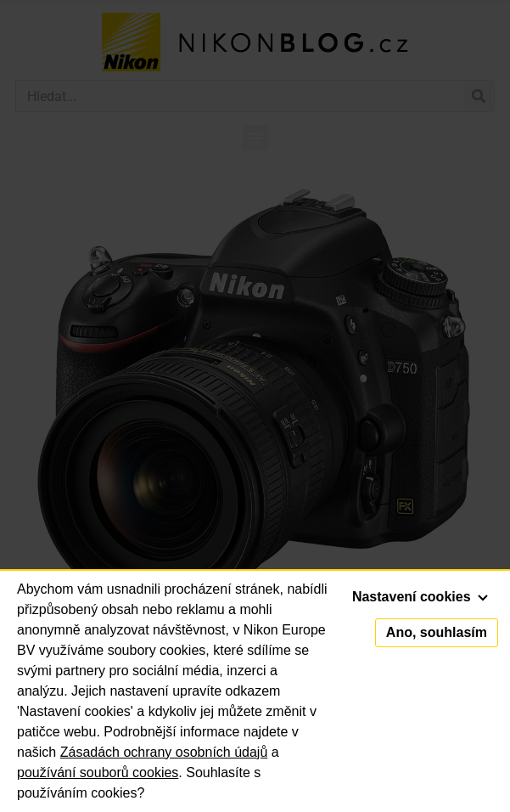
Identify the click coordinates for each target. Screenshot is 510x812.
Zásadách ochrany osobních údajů (164, 752)
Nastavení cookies (420, 597)
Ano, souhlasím (437, 632)
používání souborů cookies (98, 773)
